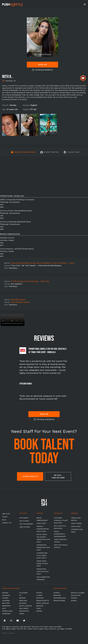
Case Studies (25, 527)
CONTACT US (7, 523)
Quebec (74, 601)
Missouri (40, 606)
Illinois (39, 595)
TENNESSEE (6, 614)
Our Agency (24, 518)
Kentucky (40, 598)
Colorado (6, 595)
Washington (24, 611)
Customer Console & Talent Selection (61, 520)
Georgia (22, 598)
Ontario (74, 598)
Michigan (23, 603)
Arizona (5, 593)
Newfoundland (60, 598)
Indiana (39, 611)
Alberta (57, 593)
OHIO (4, 608)
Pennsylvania (7, 611)
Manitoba (57, 595)
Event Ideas (76, 526)
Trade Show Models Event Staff (42, 563)
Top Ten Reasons (26, 524)
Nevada (39, 593)
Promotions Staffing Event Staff (43, 572)
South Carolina (25, 606)
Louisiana (6, 601)
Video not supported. (13, 320)
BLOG (4, 520)
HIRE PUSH (6, 514)
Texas (39, 608)
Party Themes (76, 523)
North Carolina (43, 603)
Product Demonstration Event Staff (43, 529)
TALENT (5, 517)
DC (20, 595)
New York (6, 603)
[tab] (23, 153)
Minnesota (6, 606)
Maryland (23, 601)
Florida (5, 598)
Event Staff (41, 523)
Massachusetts (43, 601)
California (23, 593)
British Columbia (78, 593)
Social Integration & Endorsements (60, 534)
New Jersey (24, 608)
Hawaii (22, 614)
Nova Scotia (76, 595)
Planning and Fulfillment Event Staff (42, 555)
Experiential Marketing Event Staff (43, 547)
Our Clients (24, 521)
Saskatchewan (59, 601)
